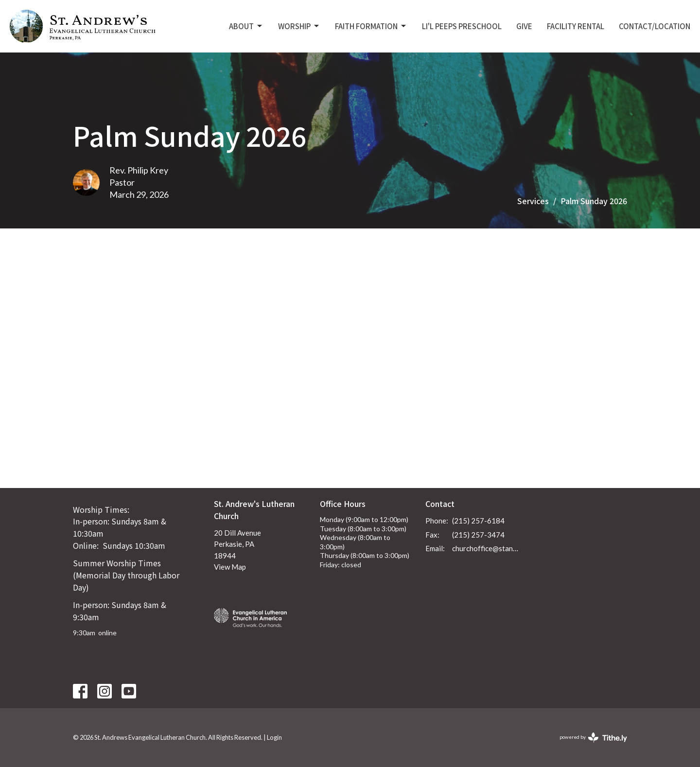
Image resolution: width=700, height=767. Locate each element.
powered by (593, 738)
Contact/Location (655, 26)
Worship (299, 26)
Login (274, 737)
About (246, 26)
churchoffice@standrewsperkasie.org (487, 548)
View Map (230, 567)
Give (524, 26)
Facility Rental (576, 26)
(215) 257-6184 (478, 521)
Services (533, 201)
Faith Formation (371, 26)
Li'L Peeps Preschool (462, 26)
